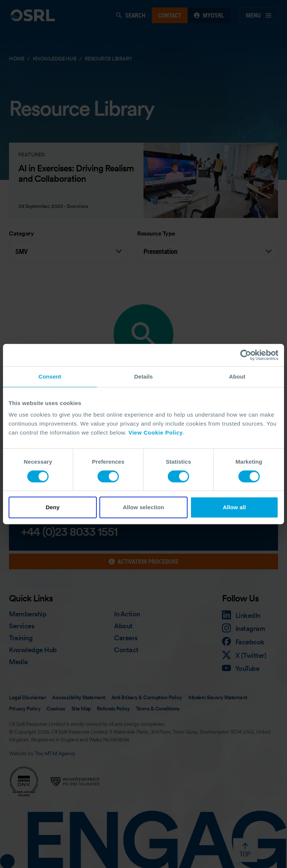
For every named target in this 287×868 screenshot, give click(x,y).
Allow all (234, 507)
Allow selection (144, 507)
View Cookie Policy (156, 433)
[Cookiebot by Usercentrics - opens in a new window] (246, 355)
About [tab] (237, 377)
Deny (53, 507)
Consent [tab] (50, 377)
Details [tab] (143, 377)
